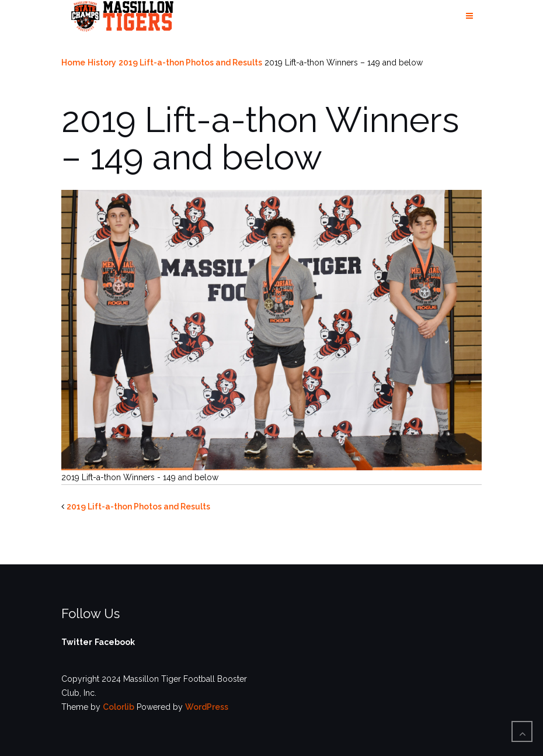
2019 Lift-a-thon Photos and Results (190, 63)
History (102, 63)
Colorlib (119, 707)
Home (73, 63)
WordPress (207, 707)
